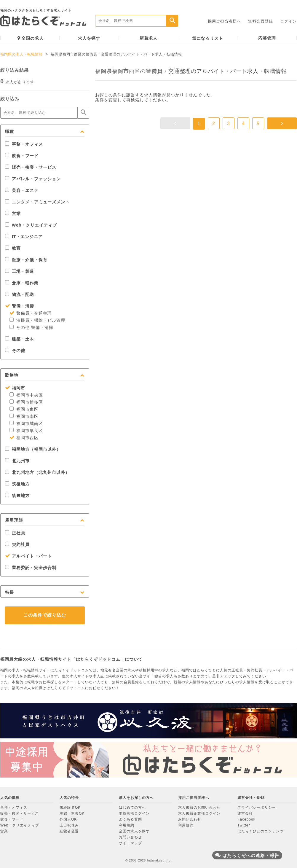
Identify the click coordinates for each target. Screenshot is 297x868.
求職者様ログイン (134, 813)
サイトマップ (130, 843)
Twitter (244, 825)
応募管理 (267, 38)
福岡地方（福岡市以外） (33, 449)
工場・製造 (20, 271)
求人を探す (89, 38)
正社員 (15, 533)
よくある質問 (130, 819)
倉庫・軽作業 (22, 283)
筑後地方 (17, 484)
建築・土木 (20, 339)
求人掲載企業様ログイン (199, 813)
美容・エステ (22, 190)
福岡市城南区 (26, 423)
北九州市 (17, 461)
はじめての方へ (132, 808)
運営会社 (245, 813)
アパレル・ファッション (33, 179)
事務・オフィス (24, 144)
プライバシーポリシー (257, 808)
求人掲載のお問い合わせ (199, 808)
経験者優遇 (69, 831)
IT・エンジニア (24, 237)
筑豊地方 (17, 496)
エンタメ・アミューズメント (37, 202)
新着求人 (148, 38)
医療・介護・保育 (26, 260)
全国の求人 (31, 38)
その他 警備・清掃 (31, 327)
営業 (13, 214)
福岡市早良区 (26, 431)
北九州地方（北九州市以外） (37, 472)
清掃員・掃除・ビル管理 (37, 320)
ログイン (288, 21)
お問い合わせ (130, 837)
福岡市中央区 (26, 395)
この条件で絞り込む (45, 615)
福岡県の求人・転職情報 (21, 54)
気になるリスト (208, 38)
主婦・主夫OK (72, 813)
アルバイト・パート (28, 556)
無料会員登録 (261, 21)
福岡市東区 (24, 409)
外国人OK (68, 819)
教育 (13, 248)
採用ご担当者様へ (224, 21)
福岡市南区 (24, 416)
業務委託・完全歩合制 (31, 568)
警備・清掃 (20, 306)
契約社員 (17, 544)
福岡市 (15, 388)
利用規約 (127, 825)
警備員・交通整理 (31, 313)
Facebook (246, 819)
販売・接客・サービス (31, 167)
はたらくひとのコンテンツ (261, 831)
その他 (15, 351)
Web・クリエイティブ (31, 225)
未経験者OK (70, 808)
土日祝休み (69, 825)
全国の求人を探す (134, 831)
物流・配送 (20, 294)
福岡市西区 (24, 438)
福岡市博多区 (26, 402)
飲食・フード (22, 156)
